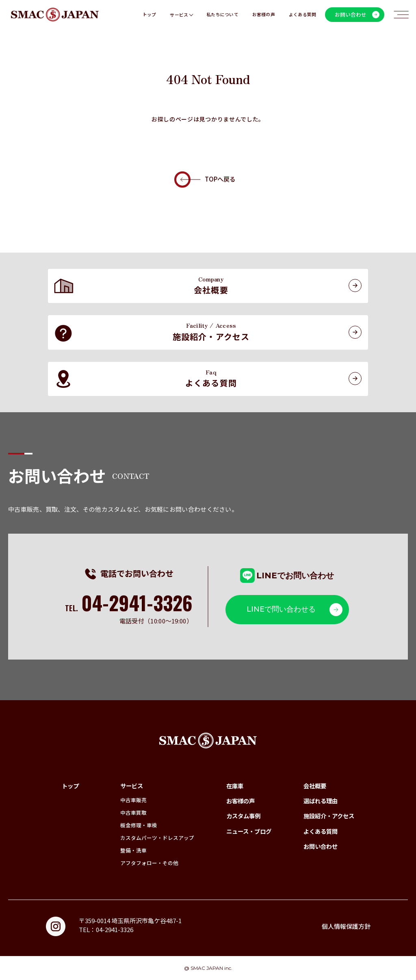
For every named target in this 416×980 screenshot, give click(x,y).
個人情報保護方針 (346, 926)
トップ (149, 15)
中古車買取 (133, 812)
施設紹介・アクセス (329, 816)
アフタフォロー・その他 (149, 863)
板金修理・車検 (139, 825)
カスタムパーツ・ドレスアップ (157, 838)
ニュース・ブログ (249, 831)
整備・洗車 (133, 850)
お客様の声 (264, 15)
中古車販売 (133, 800)
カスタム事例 (243, 816)
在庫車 (235, 786)
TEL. (129, 608)
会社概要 (315, 786)
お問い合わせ (321, 846)
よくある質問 (302, 15)
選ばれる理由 (321, 801)
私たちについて (222, 15)
